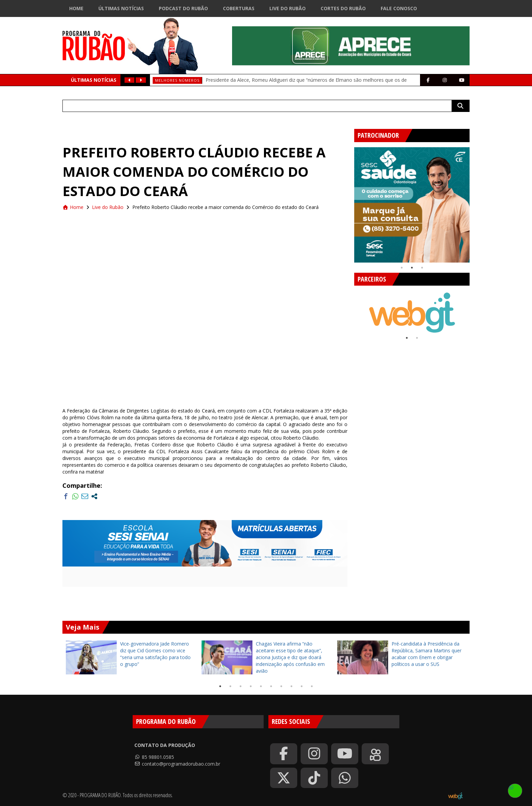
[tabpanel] (412, 205)
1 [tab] (402, 268)
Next (475, 202)
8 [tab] (291, 686)
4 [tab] (251, 686)
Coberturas (239, 8)
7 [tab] (281, 686)
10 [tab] (312, 686)
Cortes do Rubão (343, 8)
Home (76, 8)
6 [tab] (271, 686)
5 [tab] (261, 686)
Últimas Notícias (121, 8)
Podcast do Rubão (183, 8)
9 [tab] (302, 686)
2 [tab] (412, 268)
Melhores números (177, 80)
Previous (349, 202)
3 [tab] (422, 268)
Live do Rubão (288, 8)
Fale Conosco (399, 8)
